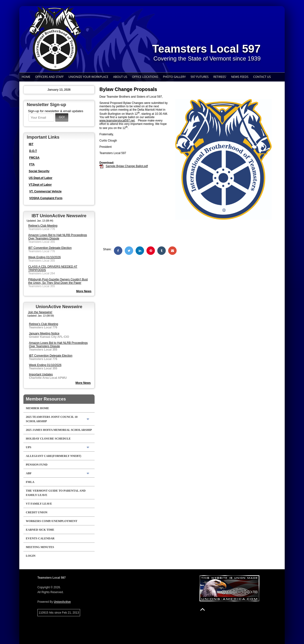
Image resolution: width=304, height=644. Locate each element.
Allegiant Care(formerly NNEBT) (54, 456)
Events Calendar (40, 538)
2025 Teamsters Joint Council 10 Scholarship (52, 419)
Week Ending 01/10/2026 (45, 257)
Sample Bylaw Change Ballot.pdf (127, 166)
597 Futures (200, 77)
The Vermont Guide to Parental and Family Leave (56, 493)
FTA (32, 164)
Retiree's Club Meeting (43, 226)
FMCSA (34, 158)
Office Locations (145, 77)
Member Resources (46, 399)
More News (83, 383)
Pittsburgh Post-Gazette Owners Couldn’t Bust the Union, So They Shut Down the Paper (58, 281)
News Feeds (240, 77)
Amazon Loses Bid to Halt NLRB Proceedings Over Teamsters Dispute (58, 237)
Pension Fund (37, 465)
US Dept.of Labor (41, 178)
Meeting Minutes (40, 547)
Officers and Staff (49, 77)
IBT (31, 144)
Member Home (37, 408)
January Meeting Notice (44, 333)
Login (31, 556)
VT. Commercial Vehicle (45, 191)
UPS (29, 447)
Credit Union (37, 512)
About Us (120, 77)
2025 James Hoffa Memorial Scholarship (59, 430)
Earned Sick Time (40, 530)
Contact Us (262, 77)
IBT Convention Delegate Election (50, 248)
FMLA (30, 482)
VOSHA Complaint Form (46, 198)
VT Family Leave (39, 504)
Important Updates (41, 374)
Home (26, 77)
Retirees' (220, 77)
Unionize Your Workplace (88, 77)
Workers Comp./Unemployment (52, 521)
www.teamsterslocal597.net (117, 121)
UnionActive (62, 602)
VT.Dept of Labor (40, 185)
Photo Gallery (174, 77)
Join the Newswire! (40, 312)
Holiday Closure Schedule (48, 439)
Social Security (39, 171)
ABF (29, 473)
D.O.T (33, 151)
